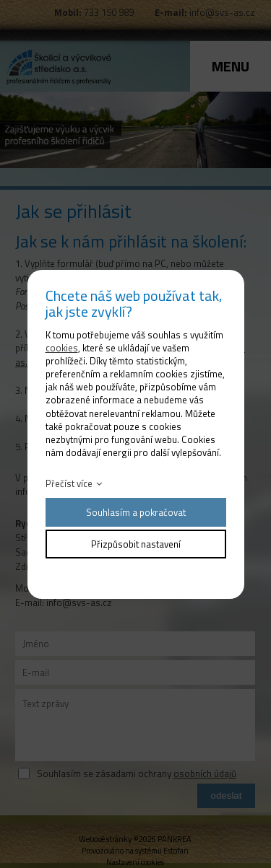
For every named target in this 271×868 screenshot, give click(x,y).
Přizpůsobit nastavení (136, 544)
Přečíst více (69, 483)
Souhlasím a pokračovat (136, 512)
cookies (62, 348)
